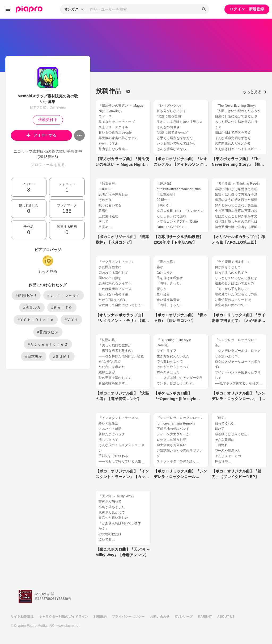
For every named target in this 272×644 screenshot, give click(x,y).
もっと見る (48, 271)
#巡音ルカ (32, 308)
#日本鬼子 (34, 356)
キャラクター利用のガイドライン (63, 617)
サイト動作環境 (22, 617)
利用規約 (100, 617)
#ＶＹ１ (71, 320)
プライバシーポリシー (128, 617)
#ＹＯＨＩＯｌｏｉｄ (36, 320)
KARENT (205, 617)
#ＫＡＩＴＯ (62, 308)
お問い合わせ (160, 617)
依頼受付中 (48, 120)
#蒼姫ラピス (48, 332)
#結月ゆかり (26, 295)
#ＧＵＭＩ (62, 356)
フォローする (42, 135)
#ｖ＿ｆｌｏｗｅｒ (64, 295)
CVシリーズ (184, 617)
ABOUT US (226, 617)
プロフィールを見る (48, 165)
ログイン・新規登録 (247, 9)
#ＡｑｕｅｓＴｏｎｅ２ (48, 344)
